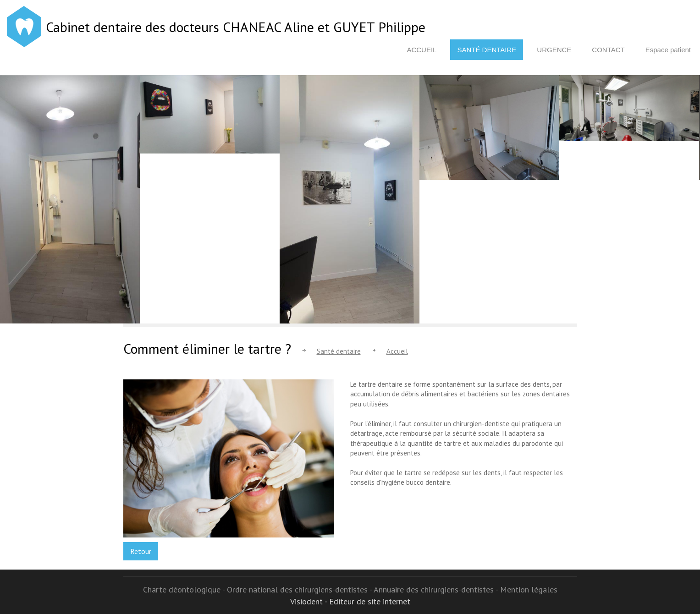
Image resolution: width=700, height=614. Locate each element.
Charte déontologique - (185, 589)
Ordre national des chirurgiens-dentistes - (300, 589)
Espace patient (668, 50)
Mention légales (529, 589)
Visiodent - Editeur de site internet (350, 601)
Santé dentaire (487, 50)
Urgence (554, 50)
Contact (608, 50)
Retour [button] (141, 551)
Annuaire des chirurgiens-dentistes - (437, 589)
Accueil (422, 50)
